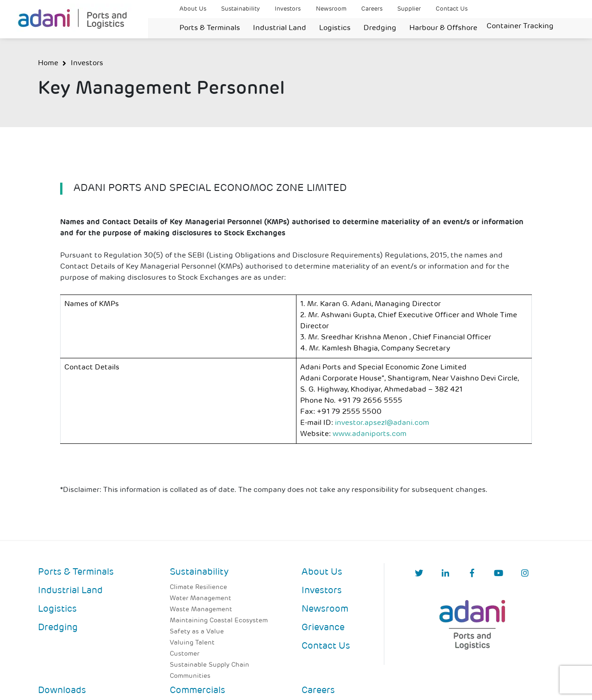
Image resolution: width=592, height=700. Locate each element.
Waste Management (201, 610)
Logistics (335, 28)
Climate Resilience (198, 587)
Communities (190, 676)
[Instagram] (525, 574)
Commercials (197, 691)
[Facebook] (472, 574)
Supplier (409, 9)
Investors (288, 9)
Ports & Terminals (210, 28)
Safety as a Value (197, 632)
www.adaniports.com (370, 434)
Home (48, 63)
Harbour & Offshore (443, 28)
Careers (372, 9)
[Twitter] (419, 574)
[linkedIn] (445, 574)
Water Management (200, 599)
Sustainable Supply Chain (210, 665)
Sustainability (240, 9)
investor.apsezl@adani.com (382, 423)
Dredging (380, 28)
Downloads (62, 691)
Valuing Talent (192, 643)
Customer (185, 654)
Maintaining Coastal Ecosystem (219, 621)
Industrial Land (280, 28)
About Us (193, 9)
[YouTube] (499, 574)
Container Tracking (520, 26)
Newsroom (331, 9)
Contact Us (452, 9)
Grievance (323, 628)
